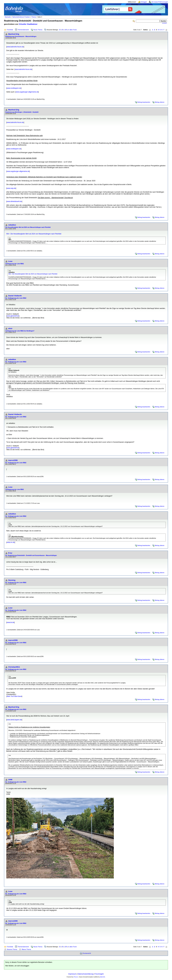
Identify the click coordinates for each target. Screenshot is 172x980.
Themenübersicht (23, 30)
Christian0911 (14, 667)
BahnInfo (102, 977)
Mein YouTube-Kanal (14, 696)
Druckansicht (87, 953)
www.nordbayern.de (14, 88)
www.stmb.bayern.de (14, 720)
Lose (10, 261)
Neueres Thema (12, 949)
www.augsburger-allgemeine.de (27, 92)
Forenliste (10, 30)
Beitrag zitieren (160, 102)
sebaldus (12, 225)
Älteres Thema (26, 949)
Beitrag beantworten (144, 102)
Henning (12, 580)
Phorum (76, 977)
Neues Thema (38, 30)
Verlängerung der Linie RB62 (15, 264)
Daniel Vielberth (15, 296)
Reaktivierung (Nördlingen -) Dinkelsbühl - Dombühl (22, 112)
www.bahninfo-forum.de (15, 47)
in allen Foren (72, 30)
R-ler (10, 553)
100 (66, 30)
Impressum (72, 974)
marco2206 (13, 460)
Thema (34, 17)
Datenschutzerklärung (85, 974)
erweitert (164, 23)
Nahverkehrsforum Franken (21, 17)
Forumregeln (99, 974)
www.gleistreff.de (13, 316)
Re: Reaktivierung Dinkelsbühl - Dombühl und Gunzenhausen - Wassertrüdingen (31, 555)
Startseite (8, 17)
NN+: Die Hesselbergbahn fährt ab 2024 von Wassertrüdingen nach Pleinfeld (34, 234)
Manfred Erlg (14, 34)
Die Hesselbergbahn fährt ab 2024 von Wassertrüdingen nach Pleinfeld (28, 227)
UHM (10, 780)
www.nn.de (11, 542)
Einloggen (144, 2)
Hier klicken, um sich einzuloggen (17, 966)
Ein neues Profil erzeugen (160, 2)
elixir (10, 328)
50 (63, 30)
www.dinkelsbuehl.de (14, 201)
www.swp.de (11, 188)
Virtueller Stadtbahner (28, 24)
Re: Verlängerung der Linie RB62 (16, 298)
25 (60, 30)
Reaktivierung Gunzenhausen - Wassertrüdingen (21, 36)
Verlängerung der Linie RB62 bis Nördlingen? (20, 331)
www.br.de (10, 622)
